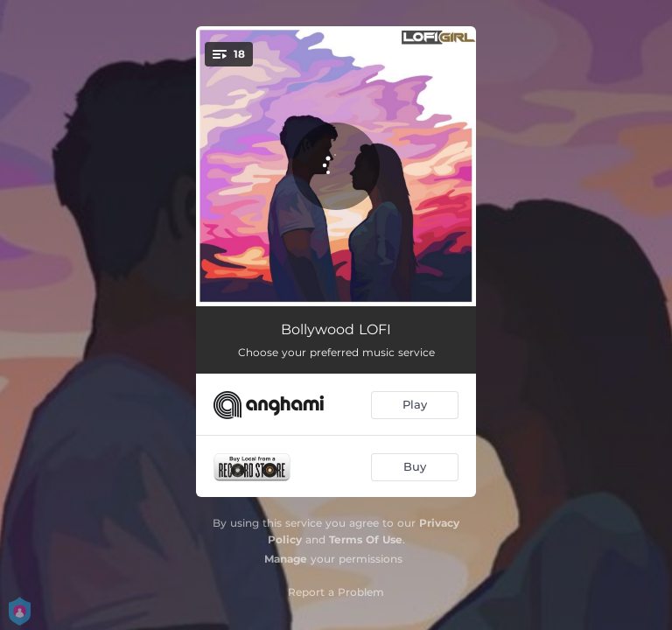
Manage (286, 559)
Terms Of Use (366, 539)
